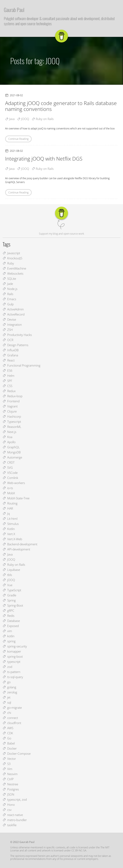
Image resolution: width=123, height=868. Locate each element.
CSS (7, 386)
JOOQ (9, 559)
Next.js (9, 432)
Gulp (8, 304)
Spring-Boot (13, 605)
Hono (9, 805)
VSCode (10, 473)
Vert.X (9, 534)
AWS (8, 728)
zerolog (10, 692)
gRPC (8, 611)
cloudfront (12, 723)
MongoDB (12, 452)
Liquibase (11, 570)
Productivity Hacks (17, 335)
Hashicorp (12, 416)
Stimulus (11, 524)
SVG (8, 468)
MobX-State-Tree (16, 498)
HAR (8, 508)
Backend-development (20, 544)
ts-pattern (11, 672)
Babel (9, 743)
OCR (8, 340)
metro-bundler (15, 820)
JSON (8, 794)
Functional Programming (21, 365)
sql (7, 702)
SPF (7, 381)
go (7, 682)
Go (7, 738)
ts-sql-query (13, 677)
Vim (7, 769)
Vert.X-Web (12, 539)
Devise (9, 319)
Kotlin (9, 529)
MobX (9, 493)
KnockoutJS (12, 258)
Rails (8, 294)
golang (9, 687)
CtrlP (8, 779)
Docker (10, 748)
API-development (16, 549)
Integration (12, 325)
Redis (8, 616)
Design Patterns (15, 345)
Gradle (9, 595)
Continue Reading (18, 139)
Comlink (10, 478)
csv (7, 810)
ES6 (7, 370)
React (9, 360)
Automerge (12, 457)
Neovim (10, 774)
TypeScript (12, 590)
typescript (11, 662)
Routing (10, 503)
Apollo (9, 442)
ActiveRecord (14, 314)
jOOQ (9, 580)
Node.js (10, 289)
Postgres (11, 789)
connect (10, 718)
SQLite (9, 279)
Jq (6, 513)
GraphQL (11, 447)
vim (7, 631)
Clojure (10, 411)
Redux (9, 391)
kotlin (8, 636)
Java (8, 554)
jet (6, 697)
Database (11, 621)
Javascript (11, 253)
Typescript (12, 422)
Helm (8, 376)
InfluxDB (11, 350)
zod (7, 667)
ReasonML (12, 427)
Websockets (13, 273)
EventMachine (14, 268)
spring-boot (13, 656)
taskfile (10, 825)
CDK (8, 733)
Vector (9, 759)
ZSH (8, 330)
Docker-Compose (17, 753)
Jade (8, 284)
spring (9, 641)
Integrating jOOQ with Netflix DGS (44, 159)
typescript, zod (15, 799)
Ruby (8, 263)
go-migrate (12, 708)
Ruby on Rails (14, 565)
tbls (7, 575)
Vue (7, 585)
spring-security (15, 646)
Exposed (11, 626)
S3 (7, 764)
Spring (9, 600)
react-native (13, 815)
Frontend (11, 401)
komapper (12, 651)
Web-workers (14, 483)
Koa (7, 437)
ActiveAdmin (13, 309)
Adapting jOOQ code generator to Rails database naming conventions (61, 106)
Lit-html (10, 519)
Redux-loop (12, 396)
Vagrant (10, 406)
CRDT (9, 462)
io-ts (8, 488)
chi (7, 713)
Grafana (10, 355)
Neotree (10, 784)
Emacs (9, 299)
